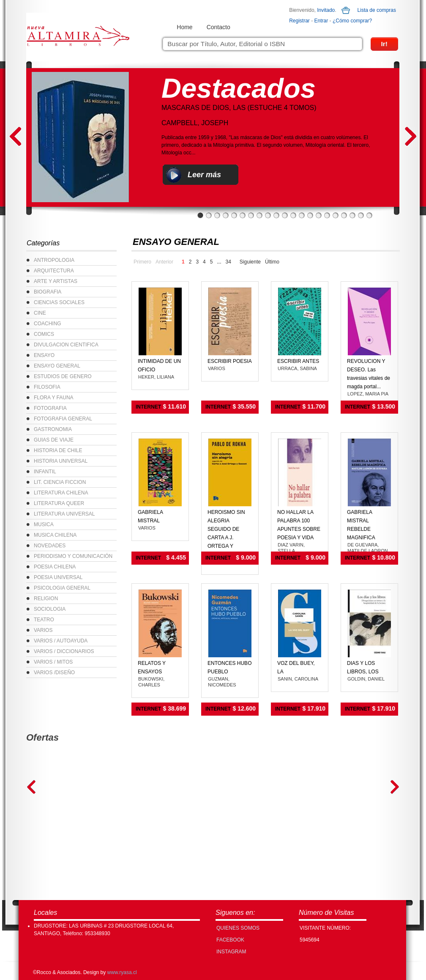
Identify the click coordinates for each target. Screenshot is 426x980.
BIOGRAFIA (48, 292)
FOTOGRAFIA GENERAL (63, 419)
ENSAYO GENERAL (57, 366)
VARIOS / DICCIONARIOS (64, 651)
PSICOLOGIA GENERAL (62, 588)
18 (344, 215)
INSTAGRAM (231, 952)
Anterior (164, 262)
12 (293, 215)
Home (184, 27)
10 (276, 215)
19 (352, 215)
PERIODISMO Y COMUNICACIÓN (73, 556)
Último (272, 262)
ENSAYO (44, 355)
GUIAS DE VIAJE (54, 440)
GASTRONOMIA (53, 429)
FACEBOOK (230, 940)
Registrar (299, 21)
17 (336, 215)
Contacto (218, 27)
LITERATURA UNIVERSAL (64, 514)
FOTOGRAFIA (50, 408)
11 (285, 215)
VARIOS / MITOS (53, 662)
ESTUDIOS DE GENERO (63, 376)
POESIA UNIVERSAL (58, 577)
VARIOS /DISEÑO (54, 673)
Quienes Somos (238, 928)
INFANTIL (45, 472)
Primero (142, 262)
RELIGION (46, 598)
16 (327, 215)
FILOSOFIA (47, 387)
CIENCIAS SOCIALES (59, 302)
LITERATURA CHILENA (61, 493)
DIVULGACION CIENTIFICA (66, 345)
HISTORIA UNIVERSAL (61, 461)
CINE (40, 313)
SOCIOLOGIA (50, 609)
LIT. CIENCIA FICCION (60, 482)
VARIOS (43, 630)
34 (228, 262)
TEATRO (44, 620)
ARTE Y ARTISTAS (56, 281)
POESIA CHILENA (55, 567)
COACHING (48, 324)
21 (369, 215)
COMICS (44, 334)
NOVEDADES (50, 546)
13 (302, 215)
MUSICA (44, 524)
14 (310, 215)
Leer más (204, 175)
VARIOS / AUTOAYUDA (61, 641)
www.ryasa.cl (122, 972)
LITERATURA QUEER (59, 503)
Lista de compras (377, 10)
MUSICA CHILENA (55, 535)
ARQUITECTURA (54, 271)
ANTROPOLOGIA (54, 260)
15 (319, 215)
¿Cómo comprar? (352, 21)
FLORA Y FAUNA (54, 398)
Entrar (321, 21)
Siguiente (250, 262)
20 (361, 215)
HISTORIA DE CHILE (58, 450)
